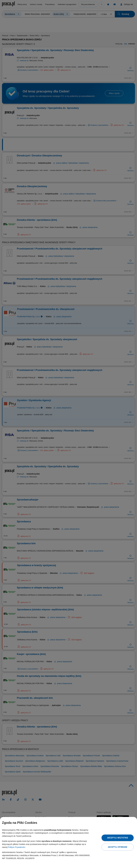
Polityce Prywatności (16, 847)
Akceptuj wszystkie (118, 838)
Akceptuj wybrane (118, 847)
